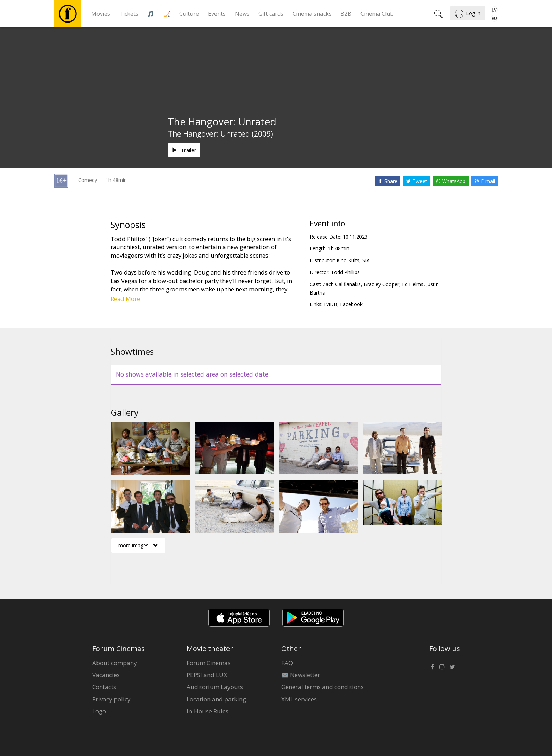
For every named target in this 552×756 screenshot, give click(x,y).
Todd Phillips (345, 272)
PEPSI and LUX (207, 675)
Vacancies (106, 675)
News (242, 14)
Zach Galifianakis (342, 284)
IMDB (331, 304)
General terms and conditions (322, 687)
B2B (346, 14)
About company (115, 663)
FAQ (287, 663)
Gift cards (271, 14)
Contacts (104, 687)
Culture (189, 14)
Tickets (129, 14)
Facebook (351, 304)
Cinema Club (377, 14)
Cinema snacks (312, 14)
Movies (101, 14)
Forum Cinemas (209, 663)
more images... (138, 545)
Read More (125, 299)
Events (217, 14)
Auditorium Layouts (215, 687)
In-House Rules (208, 711)
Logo (99, 711)
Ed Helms (413, 284)
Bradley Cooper (381, 284)
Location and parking (216, 699)
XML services (299, 699)
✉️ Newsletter (301, 675)
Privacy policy (111, 699)
